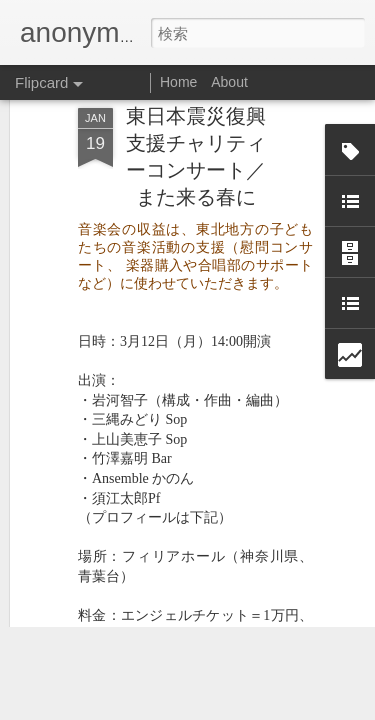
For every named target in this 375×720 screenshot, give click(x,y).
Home (178, 82)
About (229, 82)
